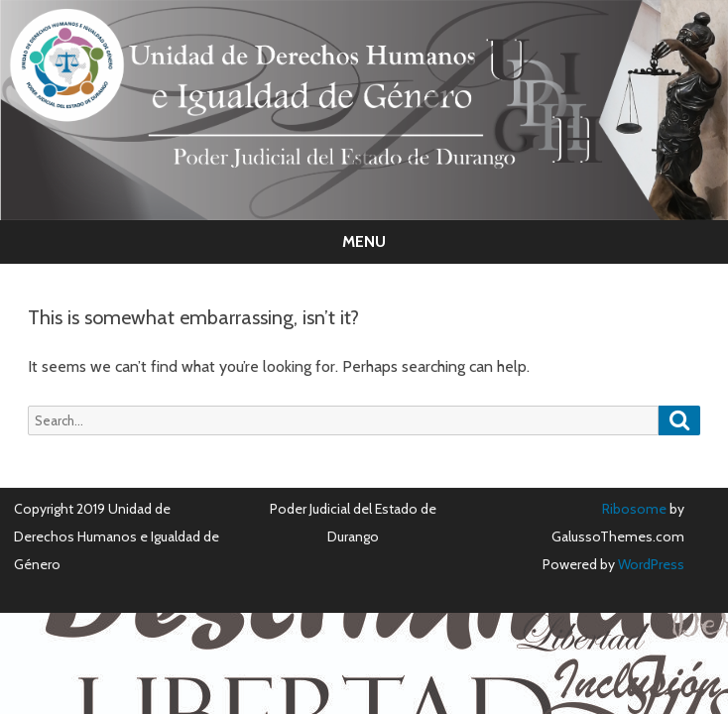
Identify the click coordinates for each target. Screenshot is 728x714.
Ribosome (634, 509)
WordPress (650, 564)
